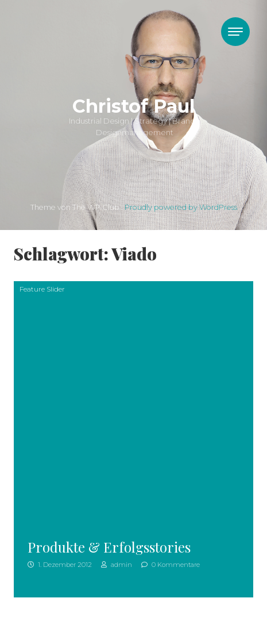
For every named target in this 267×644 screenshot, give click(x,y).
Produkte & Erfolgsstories (109, 547)
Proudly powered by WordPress (181, 207)
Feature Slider (42, 289)
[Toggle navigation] (235, 32)
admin (117, 565)
